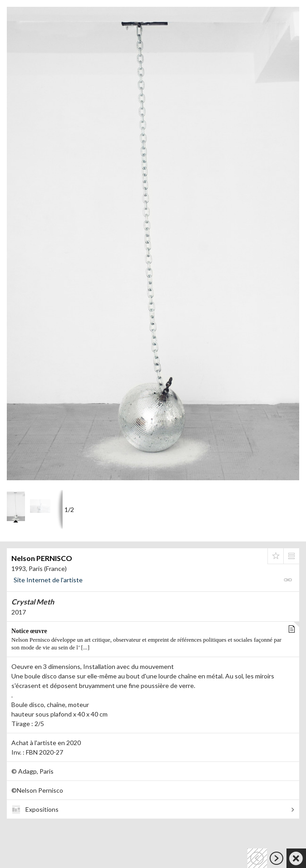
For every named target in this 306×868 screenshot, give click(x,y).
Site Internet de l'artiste (48, 580)
